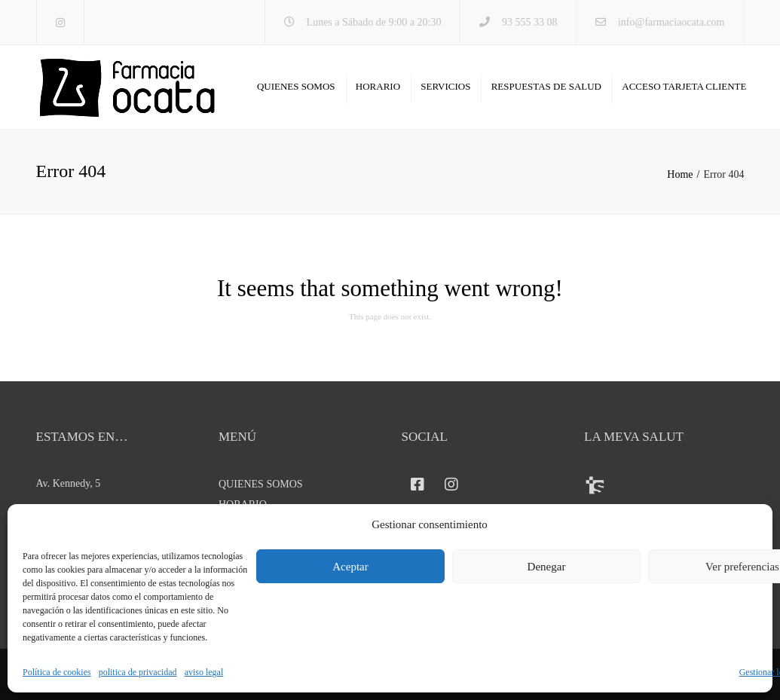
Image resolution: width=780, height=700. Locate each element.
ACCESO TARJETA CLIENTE (684, 86)
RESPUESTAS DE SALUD (546, 86)
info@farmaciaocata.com (671, 22)
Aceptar (350, 567)
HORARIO (378, 86)
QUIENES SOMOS (296, 86)
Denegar (547, 567)
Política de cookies (57, 672)
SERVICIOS (445, 86)
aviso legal (204, 672)
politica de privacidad (138, 672)
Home (680, 174)
